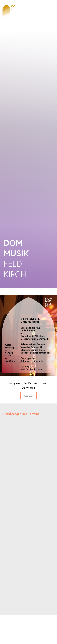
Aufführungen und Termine (21, 414)
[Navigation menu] (53, 10)
